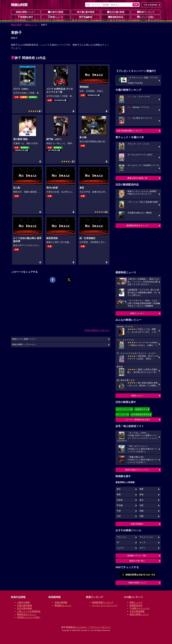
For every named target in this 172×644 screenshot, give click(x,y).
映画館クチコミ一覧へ (137, 556)
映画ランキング (146, 12)
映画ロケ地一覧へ (137, 561)
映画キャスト (31, 25)
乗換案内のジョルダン (77, 627)
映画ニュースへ (137, 313)
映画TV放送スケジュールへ (137, 470)
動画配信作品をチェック (137, 225)
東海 (141, 495)
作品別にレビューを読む (29, 617)
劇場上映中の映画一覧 (137, 178)
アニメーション (146, 537)
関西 (119, 495)
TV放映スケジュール (139, 608)
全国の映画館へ (137, 524)
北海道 (120, 500)
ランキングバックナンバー (105, 605)
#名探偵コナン (141, 409)
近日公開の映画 (116, 12)
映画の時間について (137, 583)
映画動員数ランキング (103, 602)
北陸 (141, 505)
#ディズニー (122, 414)
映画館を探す (26, 17)
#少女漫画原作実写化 (140, 414)
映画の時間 (16, 25)
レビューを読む (146, 17)
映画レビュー (137, 396)
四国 (141, 511)
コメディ (121, 548)
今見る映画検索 (150, 5)
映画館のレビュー (63, 605)
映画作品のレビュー (27, 614)
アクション (122, 537)
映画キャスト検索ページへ (24, 339)
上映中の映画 (56, 12)
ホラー (142, 548)
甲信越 (120, 505)
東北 (141, 500)
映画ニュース (56, 17)
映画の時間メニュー (26, 12)
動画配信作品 (116, 17)
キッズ (142, 542)
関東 (141, 489)
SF (118, 542)
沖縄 (141, 516)
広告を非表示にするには (97, 330)
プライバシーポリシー (100, 627)
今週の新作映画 (86, 12)
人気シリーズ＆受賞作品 (29, 611)
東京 (119, 489)
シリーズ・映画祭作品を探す (137, 420)
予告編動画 (86, 17)
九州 (119, 516)
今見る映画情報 (137, 611)
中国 (119, 511)
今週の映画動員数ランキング (129, 131)
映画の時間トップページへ (24, 345)
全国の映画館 (61, 602)
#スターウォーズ (124, 409)
